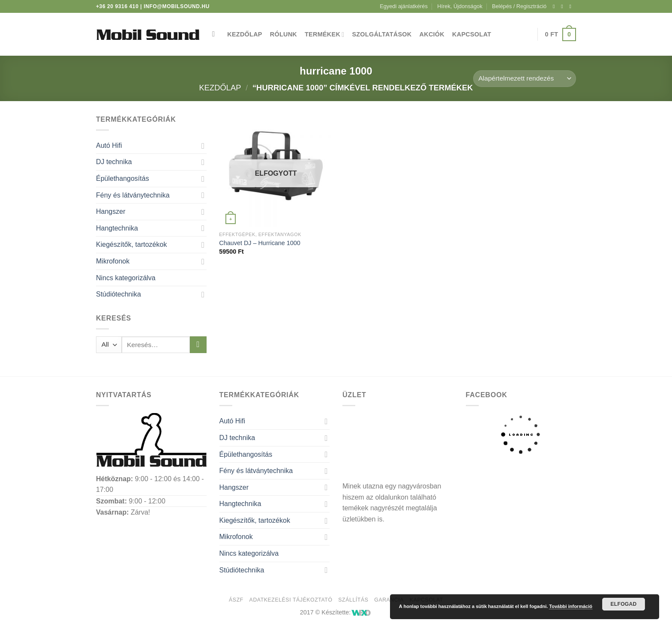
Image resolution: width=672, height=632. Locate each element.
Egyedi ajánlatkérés (404, 6)
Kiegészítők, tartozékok (131, 244)
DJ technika (114, 162)
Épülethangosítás (123, 178)
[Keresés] (216, 34)
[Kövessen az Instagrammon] (564, 6)
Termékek (324, 34)
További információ (571, 606)
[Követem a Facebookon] (555, 6)
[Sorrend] (525, 79)
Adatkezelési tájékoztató (291, 600)
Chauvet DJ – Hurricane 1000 (260, 243)
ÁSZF (236, 600)
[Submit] (198, 345)
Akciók (432, 34)
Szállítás (353, 600)
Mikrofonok (113, 261)
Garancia (389, 600)
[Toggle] (203, 146)
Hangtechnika (117, 228)
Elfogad (623, 604)
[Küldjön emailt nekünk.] (572, 6)
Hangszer (111, 211)
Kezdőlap (244, 34)
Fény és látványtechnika (133, 195)
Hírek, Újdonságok (460, 6)
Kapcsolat (472, 34)
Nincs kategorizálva (126, 278)
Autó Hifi (109, 145)
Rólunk (283, 34)
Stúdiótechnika (118, 294)
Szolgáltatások (382, 34)
